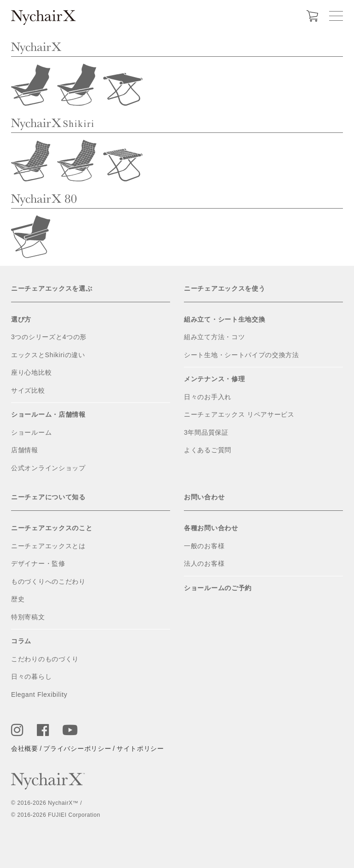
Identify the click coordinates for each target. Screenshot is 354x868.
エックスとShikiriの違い (48, 355)
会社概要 (25, 748)
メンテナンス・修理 (214, 379)
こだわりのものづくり (45, 659)
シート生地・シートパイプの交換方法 (242, 355)
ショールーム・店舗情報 (48, 414)
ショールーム (31, 432)
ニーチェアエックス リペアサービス (239, 414)
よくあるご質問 (208, 450)
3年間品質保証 (206, 432)
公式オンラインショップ (48, 468)
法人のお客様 (204, 563)
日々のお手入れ (208, 397)
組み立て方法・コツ (214, 337)
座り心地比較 (31, 372)
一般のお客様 (204, 546)
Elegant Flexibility (39, 694)
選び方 (21, 319)
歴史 (18, 599)
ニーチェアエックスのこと (52, 528)
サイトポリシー (140, 748)
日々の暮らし (31, 676)
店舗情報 (25, 450)
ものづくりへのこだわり (48, 581)
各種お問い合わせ (211, 528)
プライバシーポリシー (77, 748)
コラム (21, 641)
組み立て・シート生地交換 (224, 319)
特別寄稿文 (28, 617)
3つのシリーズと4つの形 (49, 337)
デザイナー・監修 (38, 563)
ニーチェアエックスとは (48, 546)
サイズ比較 (28, 390)
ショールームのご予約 (218, 588)
